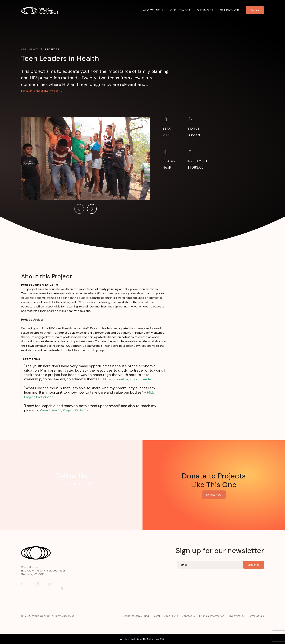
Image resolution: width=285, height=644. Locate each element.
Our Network (180, 10)
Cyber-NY (142, 639)
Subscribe (254, 565)
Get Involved (230, 10)
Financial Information (212, 616)
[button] (92, 210)
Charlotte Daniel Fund (136, 616)
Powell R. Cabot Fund (165, 616)
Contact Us (189, 616)
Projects (52, 49)
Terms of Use (256, 616)
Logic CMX (159, 639)
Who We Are (152, 10)
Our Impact (205, 10)
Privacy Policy (236, 616)
